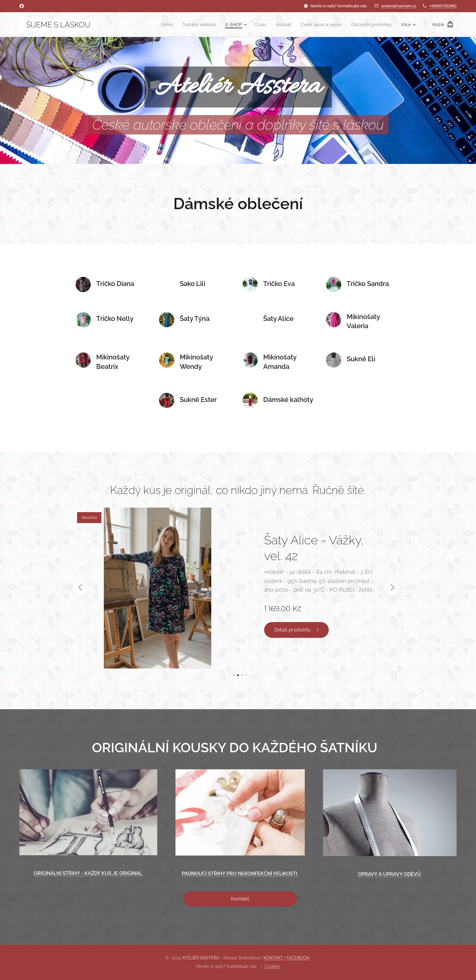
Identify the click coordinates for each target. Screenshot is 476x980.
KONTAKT (273, 958)
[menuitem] (155, 25)
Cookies (272, 966)
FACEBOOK (298, 958)
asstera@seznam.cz (399, 6)
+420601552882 (443, 6)
